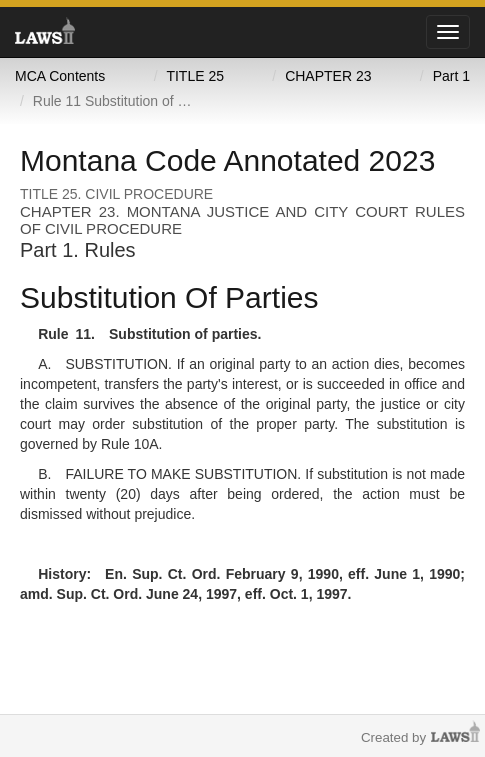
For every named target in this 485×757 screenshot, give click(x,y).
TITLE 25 (195, 76)
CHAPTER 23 (328, 76)
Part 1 (451, 76)
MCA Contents (60, 76)
